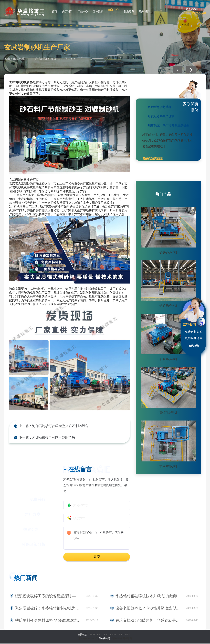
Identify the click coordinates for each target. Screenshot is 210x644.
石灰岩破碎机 (168, 359)
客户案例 (98, 11)
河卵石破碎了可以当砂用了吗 (50, 438)
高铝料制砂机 (168, 413)
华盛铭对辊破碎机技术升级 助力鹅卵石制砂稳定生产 (149, 596)
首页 (54, 11)
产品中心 (83, 11)
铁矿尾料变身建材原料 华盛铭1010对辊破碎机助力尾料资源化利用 (49, 621)
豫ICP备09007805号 (88, 639)
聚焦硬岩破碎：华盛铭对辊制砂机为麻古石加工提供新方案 (49, 609)
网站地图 (127, 639)
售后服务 (129, 11)
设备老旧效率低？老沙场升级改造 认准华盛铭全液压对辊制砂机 (149, 609)
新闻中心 (114, 10)
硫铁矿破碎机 (168, 252)
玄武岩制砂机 (168, 466)
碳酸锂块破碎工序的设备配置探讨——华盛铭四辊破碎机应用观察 (49, 596)
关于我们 (67, 11)
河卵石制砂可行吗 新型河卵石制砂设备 (56, 426)
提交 (97, 557)
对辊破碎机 (116, 639)
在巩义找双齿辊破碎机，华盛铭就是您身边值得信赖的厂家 (149, 621)
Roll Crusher (96, 635)
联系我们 (144, 11)
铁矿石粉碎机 (168, 306)
